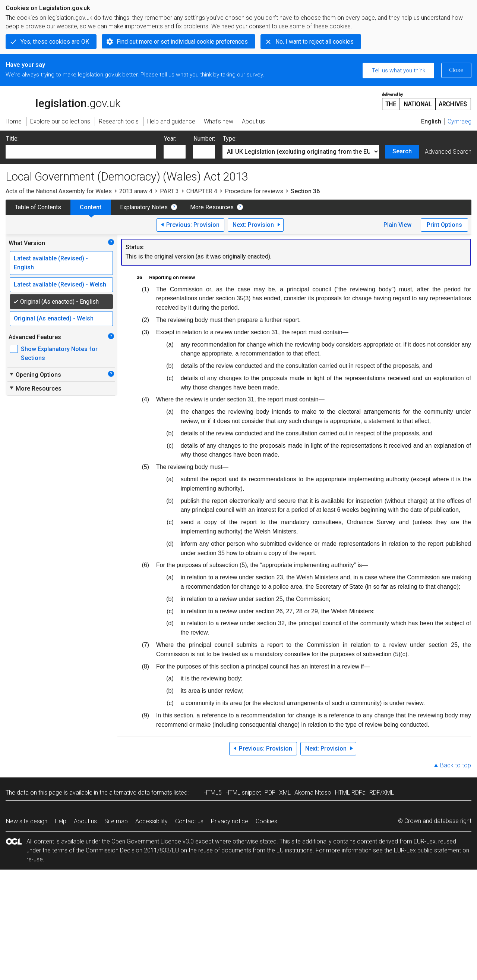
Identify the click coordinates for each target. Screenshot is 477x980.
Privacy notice (230, 821)
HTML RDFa (350, 793)
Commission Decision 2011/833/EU (132, 850)
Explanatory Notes (144, 207)
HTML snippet (243, 793)
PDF (270, 793)
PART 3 (169, 191)
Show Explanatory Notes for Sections (59, 353)
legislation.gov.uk (63, 101)
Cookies (266, 821)
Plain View (397, 225)
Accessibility (151, 821)
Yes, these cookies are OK (55, 42)
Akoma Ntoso (313, 793)
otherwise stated (255, 841)
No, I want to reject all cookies (315, 42)
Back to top (456, 765)
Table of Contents (38, 207)
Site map (116, 821)
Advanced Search (448, 152)
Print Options (444, 225)
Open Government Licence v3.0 (153, 841)
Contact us (189, 821)
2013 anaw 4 (136, 191)
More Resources (212, 207)
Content (91, 207)
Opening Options (35, 375)
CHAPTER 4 (202, 191)
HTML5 (213, 793)
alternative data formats (141, 793)
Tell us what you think (399, 71)
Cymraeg (459, 121)
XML (285, 793)
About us (85, 821)
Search (402, 151)
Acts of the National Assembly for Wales (59, 191)
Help (61, 821)
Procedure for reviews (254, 191)
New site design (27, 821)
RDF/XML (382, 793)
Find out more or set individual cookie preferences (182, 42)
